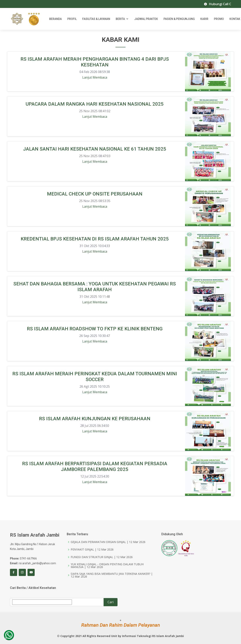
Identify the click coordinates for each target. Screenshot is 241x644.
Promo (219, 19)
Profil (72, 19)
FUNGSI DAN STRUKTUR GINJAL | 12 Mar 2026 (102, 557)
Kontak (235, 19)
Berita (120, 19)
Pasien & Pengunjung (179, 19)
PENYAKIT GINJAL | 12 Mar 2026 (92, 550)
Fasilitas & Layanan (96, 19)
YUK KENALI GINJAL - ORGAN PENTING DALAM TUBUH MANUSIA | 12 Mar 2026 (107, 566)
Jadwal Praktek (146, 19)
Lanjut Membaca (95, 78)
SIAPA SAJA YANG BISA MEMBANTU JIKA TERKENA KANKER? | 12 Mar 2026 (112, 575)
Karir (204, 19)
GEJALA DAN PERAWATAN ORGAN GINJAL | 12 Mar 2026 (108, 542)
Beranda (55, 19)
